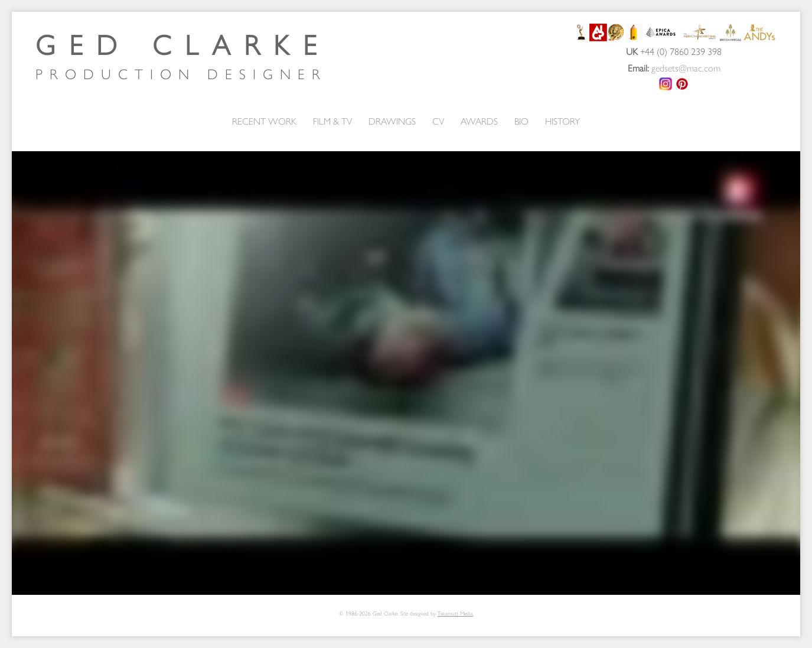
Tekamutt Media (455, 613)
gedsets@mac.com (686, 68)
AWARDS (479, 121)
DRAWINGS (392, 121)
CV (438, 121)
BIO (521, 121)
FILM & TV (332, 121)
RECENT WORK (264, 121)
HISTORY (562, 121)
